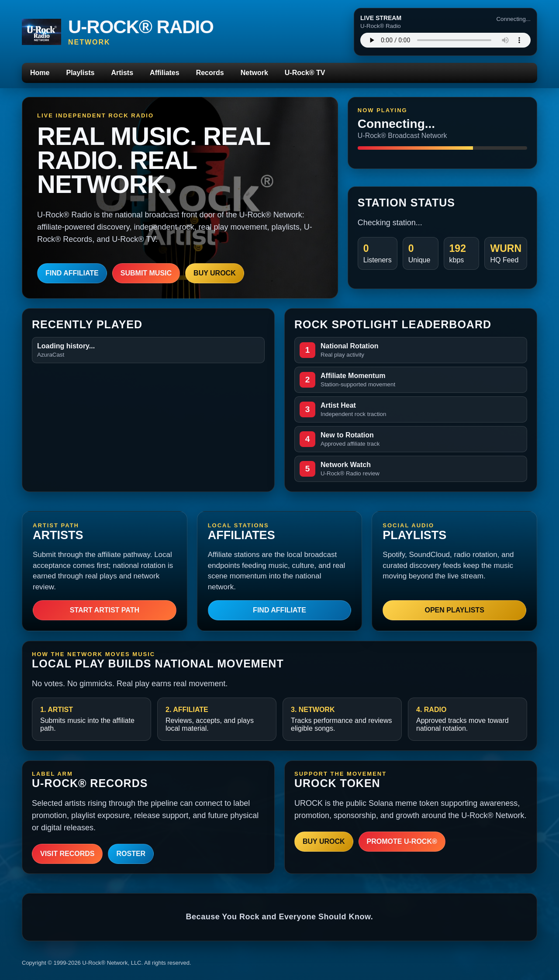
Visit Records (67, 854)
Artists (122, 73)
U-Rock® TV (305, 73)
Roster (131, 854)
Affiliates (165, 73)
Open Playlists (454, 610)
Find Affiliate (72, 273)
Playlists (80, 73)
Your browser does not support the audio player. (445, 40)
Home (40, 73)
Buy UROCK (215, 273)
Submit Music (146, 273)
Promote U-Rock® (402, 841)
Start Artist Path (105, 610)
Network (254, 73)
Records (210, 73)
